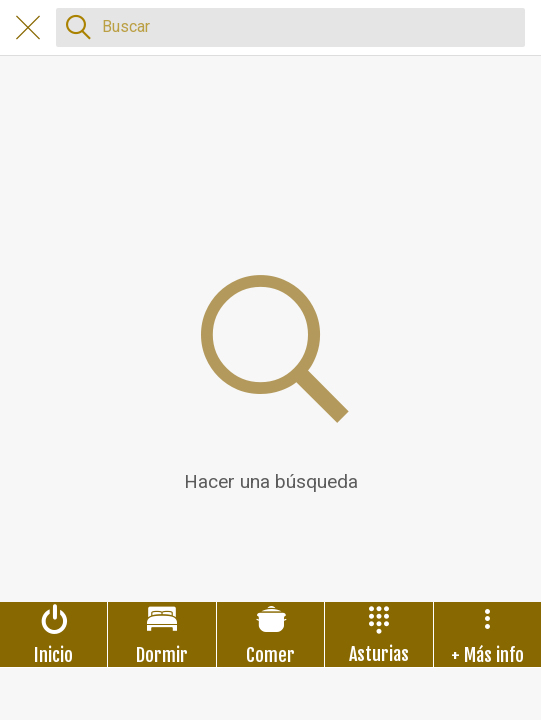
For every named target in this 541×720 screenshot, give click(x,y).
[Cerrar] (28, 28)
